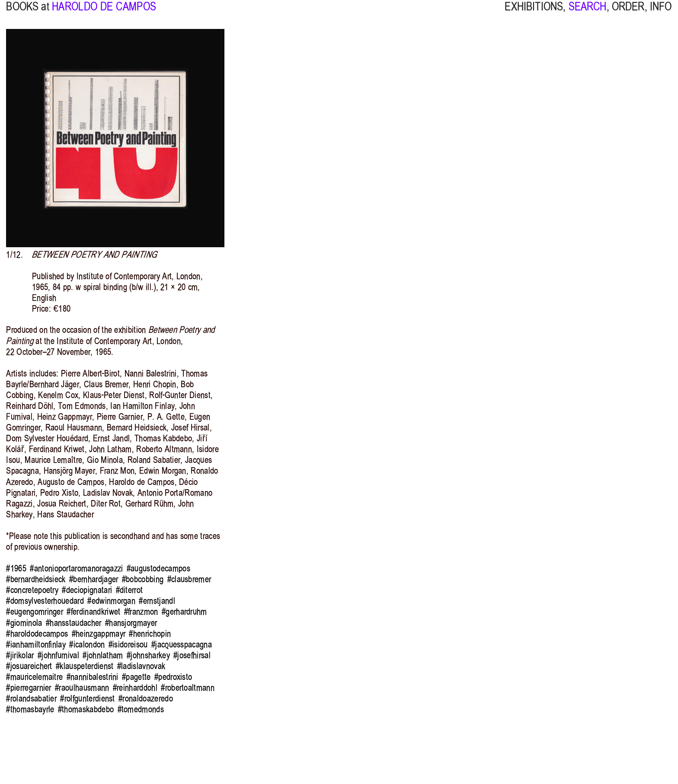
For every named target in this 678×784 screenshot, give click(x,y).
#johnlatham (103, 655)
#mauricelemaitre (34, 677)
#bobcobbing (143, 579)
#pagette (136, 677)
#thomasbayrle (30, 709)
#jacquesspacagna (182, 644)
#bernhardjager (94, 579)
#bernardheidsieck (36, 579)
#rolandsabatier (31, 698)
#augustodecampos (158, 568)
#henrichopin (150, 634)
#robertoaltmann (188, 688)
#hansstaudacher (74, 623)
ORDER (628, 14)
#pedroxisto (173, 677)
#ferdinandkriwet (93, 612)
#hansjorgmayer (131, 623)
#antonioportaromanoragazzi (76, 568)
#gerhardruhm (184, 612)
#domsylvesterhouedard (45, 601)
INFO (661, 14)
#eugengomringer (35, 612)
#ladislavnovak (141, 666)
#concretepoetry (32, 590)
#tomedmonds (141, 709)
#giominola (24, 623)
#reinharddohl (135, 688)
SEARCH (588, 14)
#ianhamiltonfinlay (36, 644)
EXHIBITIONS (534, 14)
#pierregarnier (29, 688)
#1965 (16, 568)
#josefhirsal (192, 655)
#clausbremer (189, 579)
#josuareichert (29, 666)
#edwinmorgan (111, 601)
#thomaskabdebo (86, 709)
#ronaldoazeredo (146, 698)
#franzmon (141, 612)
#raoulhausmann (82, 688)
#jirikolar (20, 655)
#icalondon (87, 644)
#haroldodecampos (37, 634)
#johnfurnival (58, 655)
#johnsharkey (148, 655)
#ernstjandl (157, 601)
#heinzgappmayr (99, 634)
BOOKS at (27, 14)
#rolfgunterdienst (87, 698)
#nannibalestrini (93, 677)
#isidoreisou (128, 644)
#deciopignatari (87, 590)
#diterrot (130, 590)
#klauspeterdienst (85, 666)
